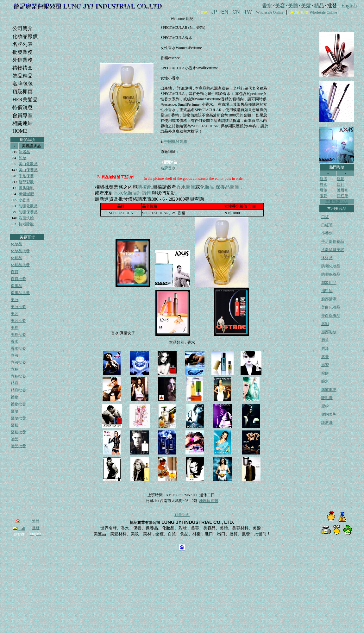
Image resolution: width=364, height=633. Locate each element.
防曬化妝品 (28, 206)
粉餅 (325, 373)
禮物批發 (18, 404)
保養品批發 (20, 293)
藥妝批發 (18, 418)
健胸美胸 (329, 414)
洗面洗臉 (26, 218)
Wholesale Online (270, 12)
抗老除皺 (26, 224)
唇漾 (323, 179)
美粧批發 (18, 335)
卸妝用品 (329, 283)
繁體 (36, 521)
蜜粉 (325, 406)
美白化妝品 (28, 164)
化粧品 (16, 258)
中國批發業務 (176, 141)
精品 (15, 383)
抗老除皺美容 (333, 250)
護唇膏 (342, 190)
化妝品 (16, 244)
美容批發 (18, 321)
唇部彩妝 (26, 182)
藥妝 (15, 411)
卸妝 (22, 158)
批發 (36, 528)
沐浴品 (24, 152)
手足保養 (26, 176)
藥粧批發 (18, 432)
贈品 (15, 439)
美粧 (15, 328)
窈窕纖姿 (329, 390)
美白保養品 (28, 170)
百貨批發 (18, 279)
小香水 (24, 200)
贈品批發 (18, 446)
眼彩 (323, 196)
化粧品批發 (20, 265)
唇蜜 (323, 185)
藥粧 (15, 425)
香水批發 (18, 348)
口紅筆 (342, 196)
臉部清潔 (329, 299)
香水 (15, 342)
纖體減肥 (26, 194)
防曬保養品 (28, 212)
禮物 (15, 397)
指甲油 (327, 291)
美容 (15, 314)
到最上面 (182, 515)
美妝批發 (18, 307)
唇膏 (325, 357)
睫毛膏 (327, 398)
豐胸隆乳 (26, 188)
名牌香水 (168, 168)
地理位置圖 (209, 501)
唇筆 (323, 190)
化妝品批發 (20, 251)
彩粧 (15, 369)
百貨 (15, 272)
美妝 (15, 300)
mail (19, 529)
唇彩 (341, 179)
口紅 (341, 185)
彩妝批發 (18, 362)
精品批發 (18, 390)
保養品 (16, 286)
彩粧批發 (18, 376)
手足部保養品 (333, 241)
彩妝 (15, 355)
